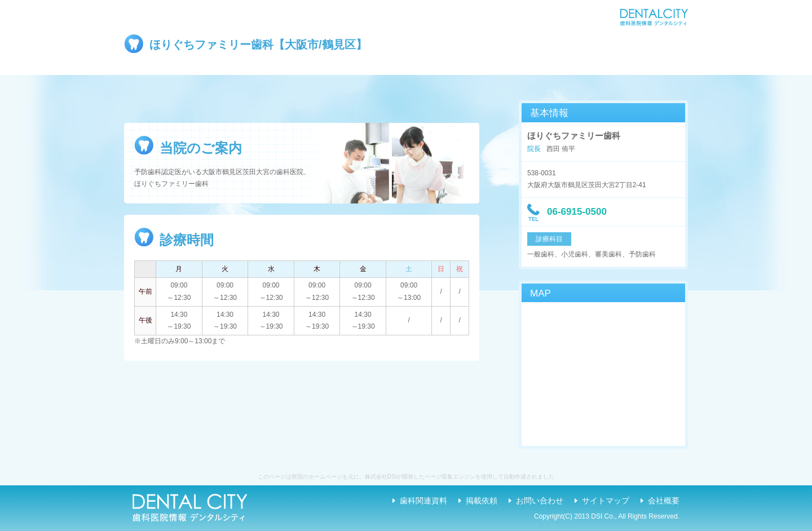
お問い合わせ (540, 501)
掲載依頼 (482, 501)
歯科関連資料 (423, 501)
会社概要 (664, 501)
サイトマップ (606, 501)
